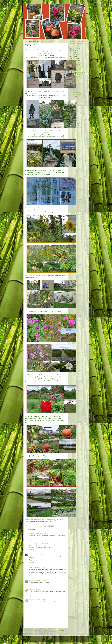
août (74, 97)
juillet (74, 99)
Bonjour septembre (77, 94)
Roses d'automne (77, 68)
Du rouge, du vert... (77, 77)
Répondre (31, 539)
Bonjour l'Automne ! (77, 75)
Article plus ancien (61, 631)
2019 (73, 53)
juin (74, 101)
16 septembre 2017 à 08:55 (45, 554)
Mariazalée (32, 533)
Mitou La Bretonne (34, 554)
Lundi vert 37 (76, 85)
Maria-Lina (32, 544)
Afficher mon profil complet (76, 128)
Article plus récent (31, 631)
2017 (73, 57)
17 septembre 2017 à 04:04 (39, 567)
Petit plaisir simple (77, 92)
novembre (75, 61)
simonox (62, 640)
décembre (75, 58)
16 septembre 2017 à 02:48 (41, 544)
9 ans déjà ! (75, 87)
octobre (75, 63)
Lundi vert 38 (76, 81)
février (74, 109)
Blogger (72, 640)
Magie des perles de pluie (79, 73)
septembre (76, 65)
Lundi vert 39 (76, 71)
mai (74, 103)
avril (74, 105)
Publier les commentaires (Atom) (39, 634)
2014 (73, 118)
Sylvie (31, 589)
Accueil (46, 631)
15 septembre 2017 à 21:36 (41, 533)
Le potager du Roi (77, 83)
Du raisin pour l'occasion (78, 66)
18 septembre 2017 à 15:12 (39, 589)
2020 (73, 51)
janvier (75, 111)
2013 (73, 120)
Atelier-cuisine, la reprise (78, 79)
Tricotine (31, 600)
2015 (73, 116)
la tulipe (31, 581)
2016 (73, 114)
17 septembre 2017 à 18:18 (40, 581)
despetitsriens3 (75, 126)
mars (74, 107)
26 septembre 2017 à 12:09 (40, 600)
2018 (73, 55)
